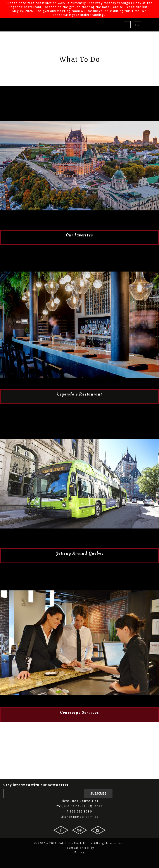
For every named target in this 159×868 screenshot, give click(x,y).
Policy (79, 852)
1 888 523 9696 (79, 811)
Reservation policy (79, 848)
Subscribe (99, 793)
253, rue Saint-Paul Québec (79, 806)
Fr (137, 25)
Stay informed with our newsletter (36, 785)
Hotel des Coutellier (19, 24)
